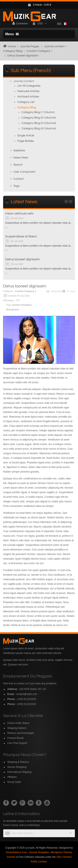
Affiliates (12, 777)
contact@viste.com (27, 694)
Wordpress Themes (61, 852)
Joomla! (11, 857)
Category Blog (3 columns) (39, 123)
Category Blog (13, 51)
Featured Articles (28, 91)
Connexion (20, 23)
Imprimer (54, 291)
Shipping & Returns (18, 762)
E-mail (69, 291)
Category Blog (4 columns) (39, 128)
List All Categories (29, 86)
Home (12, 46)
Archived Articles (28, 97)
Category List (26, 102)
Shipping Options (17, 728)
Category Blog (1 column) (38, 112)
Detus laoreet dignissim (22, 259)
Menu (12, 34)
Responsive (13, 309)
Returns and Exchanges (21, 733)
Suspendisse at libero (21, 236)
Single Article (26, 136)
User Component (24, 172)
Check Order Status (18, 723)
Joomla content (54, 46)
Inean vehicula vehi (19, 213)
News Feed (21, 158)
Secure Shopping (17, 767)
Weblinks (19, 151)
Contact (19, 179)
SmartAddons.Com (16, 852)
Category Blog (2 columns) (39, 118)
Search (18, 165)
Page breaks (26, 141)
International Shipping (19, 772)
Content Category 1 (39, 51)
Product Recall (15, 738)
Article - (39, 5)
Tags (16, 186)
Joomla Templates (22, 305)
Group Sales (14, 782)
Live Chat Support (17, 743)
